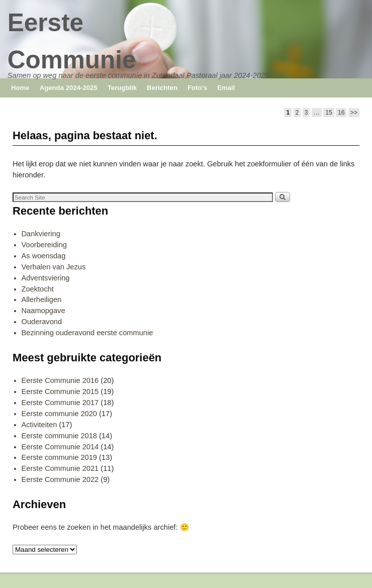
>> (354, 113)
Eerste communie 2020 (59, 414)
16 (341, 113)
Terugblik (122, 88)
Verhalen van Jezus (54, 267)
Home (20, 88)
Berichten (162, 88)
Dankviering (41, 234)
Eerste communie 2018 (59, 436)
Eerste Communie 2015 (60, 391)
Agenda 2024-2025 (69, 88)
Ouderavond (42, 322)
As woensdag (44, 256)
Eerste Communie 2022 (60, 479)
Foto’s (197, 88)
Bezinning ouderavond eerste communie (87, 333)
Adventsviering (46, 278)
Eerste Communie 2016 (60, 380)
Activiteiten (39, 425)
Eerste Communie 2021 (60, 468)
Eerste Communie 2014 (60, 447)
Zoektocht (38, 289)
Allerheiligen (42, 300)
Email (226, 88)
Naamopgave (43, 311)
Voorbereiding (44, 245)
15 (329, 113)
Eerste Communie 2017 (60, 403)
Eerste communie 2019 (59, 457)
